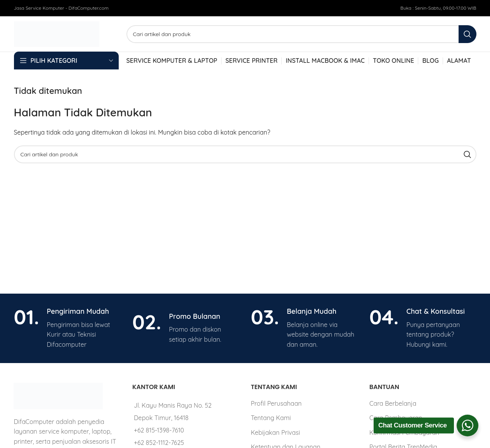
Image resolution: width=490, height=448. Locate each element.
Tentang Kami (271, 418)
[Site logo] (57, 33)
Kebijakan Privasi (275, 432)
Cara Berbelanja (393, 403)
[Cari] (301, 34)
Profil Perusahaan (276, 403)
